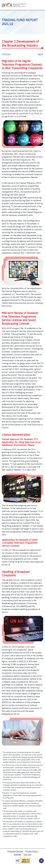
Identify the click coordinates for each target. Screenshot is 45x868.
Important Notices (15, 851)
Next (41, 54)
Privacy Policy (32, 851)
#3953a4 (41, 861)
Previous (6, 54)
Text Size (27, 854)
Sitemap (17, 854)
